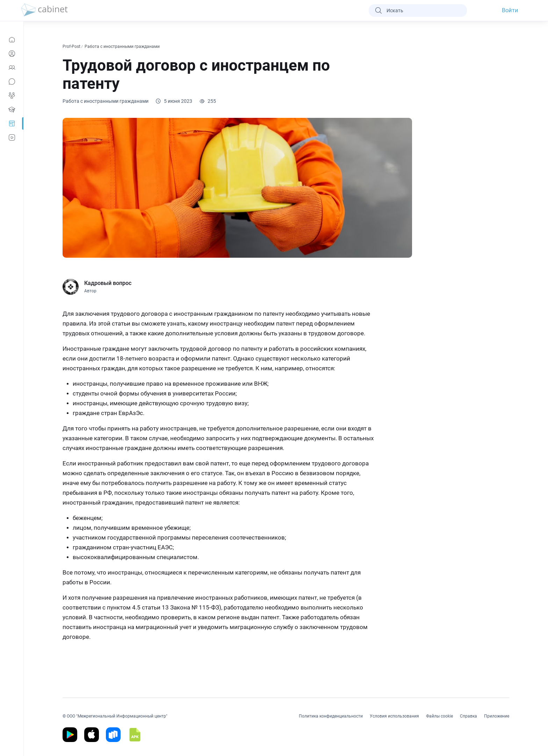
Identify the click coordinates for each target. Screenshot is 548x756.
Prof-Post (72, 47)
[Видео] (12, 137)
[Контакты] (12, 67)
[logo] (44, 10)
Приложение (497, 716)
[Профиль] (12, 54)
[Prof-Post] (12, 123)
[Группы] (12, 95)
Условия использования (394, 716)
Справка (468, 716)
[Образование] (12, 109)
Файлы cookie (439, 716)
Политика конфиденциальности (331, 716)
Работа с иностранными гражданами (123, 47)
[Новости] (12, 40)
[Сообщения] (12, 81)
